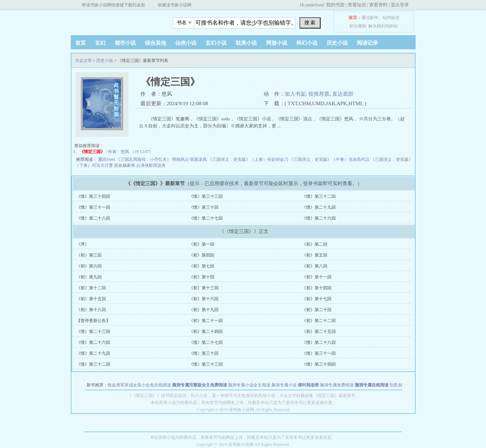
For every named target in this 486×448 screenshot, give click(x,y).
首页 (81, 43)
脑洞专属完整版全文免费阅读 (200, 385)
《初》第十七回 (317, 299)
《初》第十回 (202, 277)
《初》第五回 (315, 255)
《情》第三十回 (204, 207)
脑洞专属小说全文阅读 (249, 385)
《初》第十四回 (317, 288)
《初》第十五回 (91, 299)
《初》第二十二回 (319, 321)
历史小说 (337, 43)
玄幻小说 (216, 43)
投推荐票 (319, 94)
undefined (315, 5)
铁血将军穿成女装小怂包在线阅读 (139, 385)
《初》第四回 (202, 255)
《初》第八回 (315, 266)
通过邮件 (370, 18)
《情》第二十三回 (93, 332)
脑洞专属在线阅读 (372, 385)
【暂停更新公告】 (93, 321)
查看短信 (357, 5)
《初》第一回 (202, 244)
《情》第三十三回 (206, 196)
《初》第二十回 (317, 310)
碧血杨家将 (125, 165)
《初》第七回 (202, 266)
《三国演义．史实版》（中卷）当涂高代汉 (330, 159)
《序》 (83, 244)
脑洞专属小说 (284, 385)
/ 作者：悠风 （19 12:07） (117, 152)
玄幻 (100, 43)
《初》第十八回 (91, 310)
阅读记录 (367, 43)
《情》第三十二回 (319, 196)
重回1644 (107, 159)
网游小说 (277, 43)
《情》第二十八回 (93, 218)
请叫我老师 (308, 385)
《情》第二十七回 (206, 218)
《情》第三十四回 (93, 196)
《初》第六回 (89, 266)
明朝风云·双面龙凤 (190, 159)
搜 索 (310, 23)
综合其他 (156, 43)
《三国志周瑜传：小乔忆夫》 (144, 159)
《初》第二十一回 (206, 321)
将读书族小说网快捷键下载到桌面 (113, 5)
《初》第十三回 (204, 288)
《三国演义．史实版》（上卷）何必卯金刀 (249, 159)
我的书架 (335, 5)
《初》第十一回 (317, 277)
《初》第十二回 (91, 288)
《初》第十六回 (204, 299)
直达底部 (343, 94)
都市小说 (125, 43)
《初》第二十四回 (206, 332)
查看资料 (378, 5)
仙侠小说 (186, 43)
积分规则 (358, 26)
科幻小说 (307, 43)
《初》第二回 (315, 244)
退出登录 (400, 5)
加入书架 (295, 94)
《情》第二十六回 (319, 218)
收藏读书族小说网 (175, 5)
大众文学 (115, 21)
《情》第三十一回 (93, 207)
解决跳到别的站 (383, 26)
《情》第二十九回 (319, 207)
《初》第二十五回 (319, 332)
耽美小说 (246, 43)
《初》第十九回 (204, 310)
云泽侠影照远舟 (151, 165)
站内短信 (391, 18)
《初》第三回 (89, 255)
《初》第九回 (89, 277)
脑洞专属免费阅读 (337, 385)
